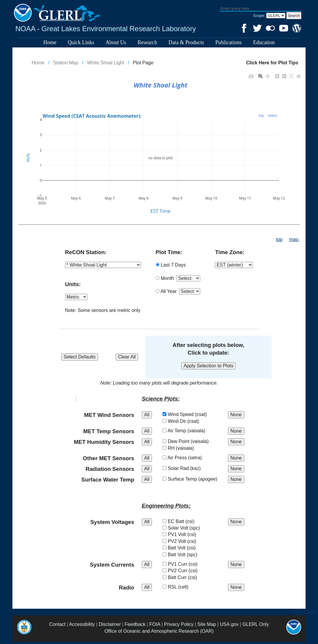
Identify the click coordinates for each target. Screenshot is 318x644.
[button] (294, 16)
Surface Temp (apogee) (196, 479)
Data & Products (186, 42)
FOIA (155, 624)
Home (50, 42)
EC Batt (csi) (184, 521)
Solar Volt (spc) (187, 528)
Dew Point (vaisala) (191, 441)
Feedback (135, 624)
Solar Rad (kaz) (187, 468)
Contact (57, 624)
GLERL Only (256, 624)
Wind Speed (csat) (191, 414)
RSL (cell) (181, 587)
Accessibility (82, 624)
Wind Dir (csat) (187, 421)
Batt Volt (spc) (186, 555)
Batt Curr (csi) (186, 577)
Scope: (260, 16)
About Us (116, 42)
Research (147, 42)
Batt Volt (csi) (185, 548)
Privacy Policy (179, 624)
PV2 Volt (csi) (185, 541)
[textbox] (261, 9)
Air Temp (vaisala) (190, 431)
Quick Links (81, 42)
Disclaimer (110, 624)
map (294, 239)
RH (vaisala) (184, 448)
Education (264, 42)
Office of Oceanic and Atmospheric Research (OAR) (159, 631)
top (279, 239)
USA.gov (229, 624)
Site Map (207, 624)
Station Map (66, 63)
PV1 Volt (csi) (185, 534)
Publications (228, 42)
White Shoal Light (106, 63)
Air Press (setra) (188, 458)
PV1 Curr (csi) (186, 564)
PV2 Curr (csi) (186, 571)
